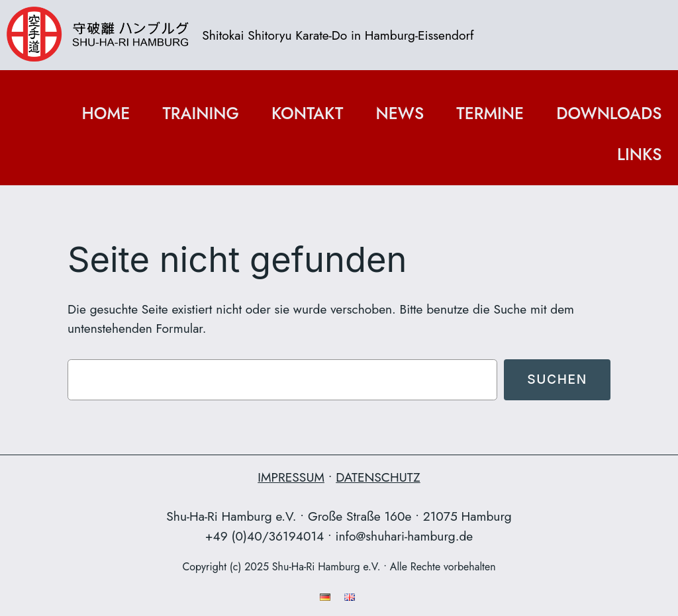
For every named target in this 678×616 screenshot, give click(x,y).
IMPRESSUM (291, 477)
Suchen (557, 379)
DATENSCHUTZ (378, 477)
